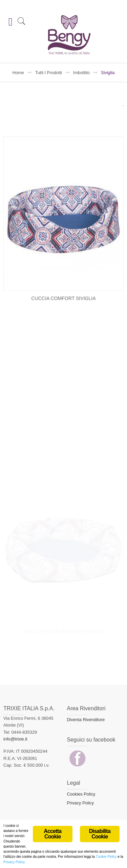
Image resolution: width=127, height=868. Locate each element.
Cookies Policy (81, 794)
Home (18, 73)
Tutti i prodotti (49, 73)
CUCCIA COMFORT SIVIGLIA (63, 324)
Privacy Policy (81, 803)
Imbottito (81, 73)
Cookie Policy (106, 858)
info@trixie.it (15, 739)
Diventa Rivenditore (86, 720)
